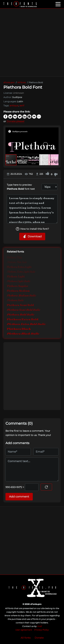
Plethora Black (19, 329)
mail (40, 626)
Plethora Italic (15, 300)
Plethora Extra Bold (23, 319)
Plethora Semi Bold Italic (24, 310)
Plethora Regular (17, 286)
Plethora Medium (18, 291)
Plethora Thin (14, 257)
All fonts (26, 638)
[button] (55, 141)
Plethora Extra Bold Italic (26, 324)
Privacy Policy (41, 630)
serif (22, 105)
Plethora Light (16, 276)
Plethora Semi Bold (20, 305)
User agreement (24, 630)
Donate (39, 638)
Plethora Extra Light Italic (21, 272)
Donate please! (16, 121)
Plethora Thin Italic (17, 262)
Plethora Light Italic (19, 281)
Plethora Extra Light (19, 267)
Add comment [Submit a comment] (19, 497)
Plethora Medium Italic (21, 295)
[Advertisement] (32, 42)
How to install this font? (32, 229)
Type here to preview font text (21, 187)
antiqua (14, 105)
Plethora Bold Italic (21, 315)
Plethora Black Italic (23, 334)
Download (32, 237)
